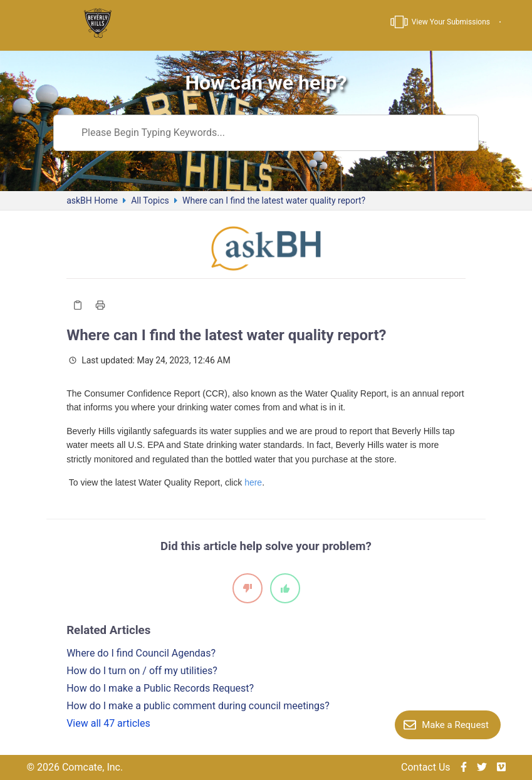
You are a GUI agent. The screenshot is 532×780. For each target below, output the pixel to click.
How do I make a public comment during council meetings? (198, 706)
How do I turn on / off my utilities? (142, 671)
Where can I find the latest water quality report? (274, 200)
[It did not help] (248, 588)
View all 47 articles (108, 723)
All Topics (150, 200)
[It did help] (285, 588)
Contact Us (426, 767)
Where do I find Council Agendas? (141, 653)
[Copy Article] (78, 305)
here (253, 482)
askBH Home (92, 200)
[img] (464, 767)
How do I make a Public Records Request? (160, 688)
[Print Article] (100, 305)
